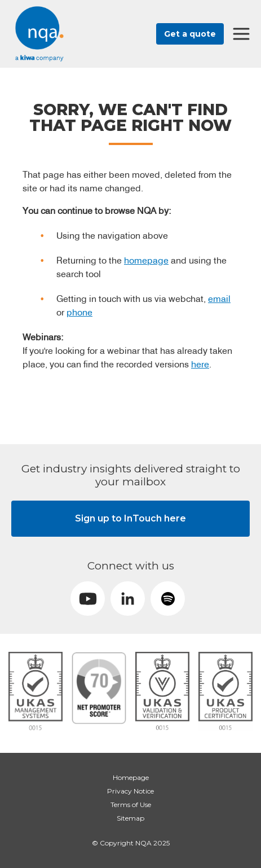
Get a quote (190, 34)
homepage (146, 260)
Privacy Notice (130, 791)
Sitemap (130, 818)
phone (79, 312)
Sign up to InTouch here (130, 518)
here (200, 364)
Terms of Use (131, 805)
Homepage (131, 777)
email (219, 299)
